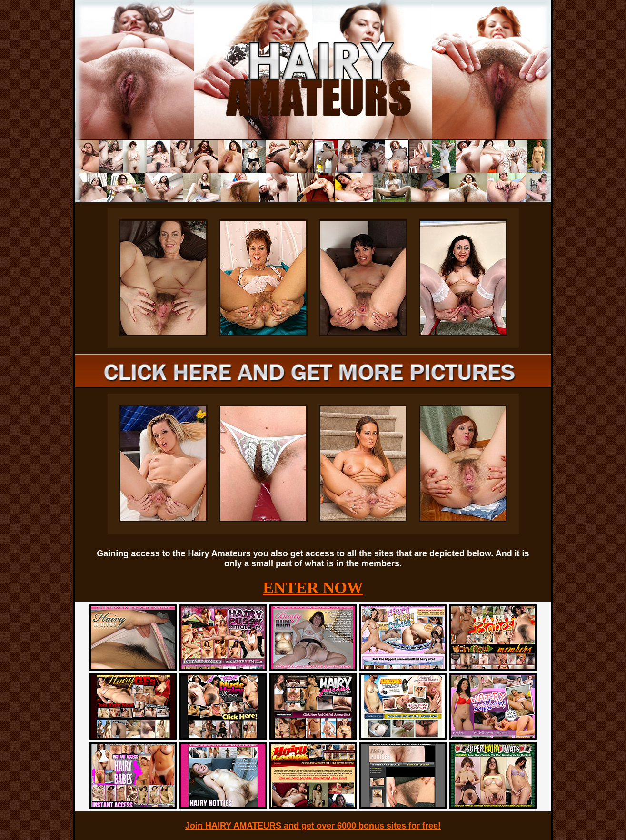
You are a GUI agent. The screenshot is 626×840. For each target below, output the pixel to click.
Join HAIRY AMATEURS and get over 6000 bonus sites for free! (313, 826)
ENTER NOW (313, 588)
